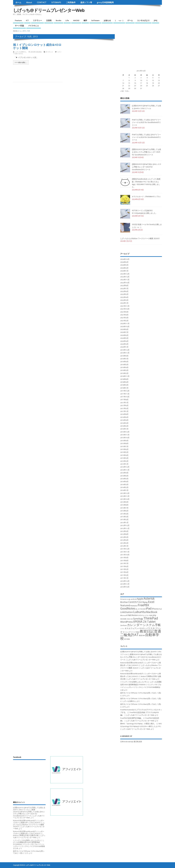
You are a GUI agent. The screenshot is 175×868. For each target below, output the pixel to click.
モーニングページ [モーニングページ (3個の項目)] (129, 632)
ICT (27, 20)
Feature (18, 20)
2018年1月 (124, 388)
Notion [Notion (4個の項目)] (135, 615)
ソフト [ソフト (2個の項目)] (122, 629)
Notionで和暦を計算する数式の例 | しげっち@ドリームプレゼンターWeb (29, 836)
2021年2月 (124, 321)
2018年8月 (124, 379)
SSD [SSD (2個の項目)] (132, 619)
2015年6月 (124, 449)
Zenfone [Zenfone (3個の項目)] (123, 625)
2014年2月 (124, 487)
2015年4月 (124, 455)
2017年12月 (125, 391)
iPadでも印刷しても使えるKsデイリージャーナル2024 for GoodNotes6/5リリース (146, 137)
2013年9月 (124, 502)
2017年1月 (124, 411)
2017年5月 (124, 408)
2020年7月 (124, 332)
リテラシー (37, 20)
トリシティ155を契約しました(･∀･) (134, 682)
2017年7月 (124, 403)
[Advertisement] (138, 49)
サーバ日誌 (19, 26)
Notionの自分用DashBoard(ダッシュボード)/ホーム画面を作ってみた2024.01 (29, 822)
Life (67, 20)
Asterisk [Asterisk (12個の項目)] (149, 598)
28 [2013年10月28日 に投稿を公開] (123, 88)
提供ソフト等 (86, 2)
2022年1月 (124, 303)
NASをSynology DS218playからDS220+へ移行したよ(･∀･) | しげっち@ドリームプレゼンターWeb (141, 726)
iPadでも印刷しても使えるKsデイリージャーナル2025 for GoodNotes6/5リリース (146, 122)
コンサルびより (143, 20)
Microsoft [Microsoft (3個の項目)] (124, 615)
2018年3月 (124, 385)
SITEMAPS (56, 2)
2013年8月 (124, 505)
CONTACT (42, 2)
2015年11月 (125, 435)
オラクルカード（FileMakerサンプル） (147, 196)
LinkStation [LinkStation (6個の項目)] (127, 612)
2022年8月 (124, 285)
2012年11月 (125, 528)
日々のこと (49, 52)
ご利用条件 (71, 2)
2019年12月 (125, 350)
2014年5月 (124, 479)
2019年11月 (125, 353)
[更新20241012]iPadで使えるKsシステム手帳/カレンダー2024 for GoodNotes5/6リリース (147, 167)
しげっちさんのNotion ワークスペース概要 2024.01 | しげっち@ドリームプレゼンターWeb (141, 668)
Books (59, 20)
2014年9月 (124, 473)
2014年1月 (124, 490)
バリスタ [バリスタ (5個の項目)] (150, 628)
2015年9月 (124, 441)
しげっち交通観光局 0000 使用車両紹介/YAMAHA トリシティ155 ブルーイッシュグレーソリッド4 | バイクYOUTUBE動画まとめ (29, 844)
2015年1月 (124, 464)
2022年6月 (124, 291)
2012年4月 (124, 540)
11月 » (127, 91)
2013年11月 (125, 496)
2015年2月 (124, 461)
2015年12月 (125, 432)
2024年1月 (124, 271)
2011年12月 (125, 549)
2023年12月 (125, 274)
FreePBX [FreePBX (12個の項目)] (143, 605)
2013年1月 (124, 523)
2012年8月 (124, 534)
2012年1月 (124, 546)
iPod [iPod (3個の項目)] (160, 609)
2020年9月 (124, 329)
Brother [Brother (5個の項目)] (124, 602)
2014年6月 (124, 476)
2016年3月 (124, 423)
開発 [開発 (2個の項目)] (128, 639)
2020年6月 (124, 335)
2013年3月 (124, 517)
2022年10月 (125, 283)
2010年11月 (125, 584)
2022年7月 (124, 288)
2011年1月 (124, 578)
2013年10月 (125, 499)
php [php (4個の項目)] (154, 615)
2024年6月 (124, 262)
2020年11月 (125, 324)
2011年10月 (125, 555)
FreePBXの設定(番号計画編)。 (132, 718)
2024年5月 (124, 265)
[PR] (156, 20)
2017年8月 (124, 400)
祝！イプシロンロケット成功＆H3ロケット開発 (37, 46)
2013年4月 (124, 514)
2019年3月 (124, 370)
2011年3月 (124, 575)
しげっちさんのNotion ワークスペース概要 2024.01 (140, 238)
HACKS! (76, 20)
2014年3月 (124, 485)
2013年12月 (125, 493)
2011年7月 (124, 563)
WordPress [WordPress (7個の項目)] (127, 622)
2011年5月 (124, 569)
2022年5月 (124, 294)
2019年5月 (124, 365)
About (29, 2)
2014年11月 (125, 470)
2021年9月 (124, 312)
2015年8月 (124, 443)
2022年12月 (125, 277)
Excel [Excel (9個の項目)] (151, 602)
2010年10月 (125, 587)
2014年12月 (125, 467)
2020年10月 (125, 327)
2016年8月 (124, 414)
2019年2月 (124, 373)
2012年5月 (124, 537)
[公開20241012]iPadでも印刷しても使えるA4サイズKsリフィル (29, 809)
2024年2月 (124, 268)
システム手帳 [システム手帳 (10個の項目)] (152, 625)
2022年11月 (125, 280)
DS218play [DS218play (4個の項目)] (143, 602)
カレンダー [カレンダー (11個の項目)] (135, 625)
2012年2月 (124, 543)
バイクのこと (34, 26)
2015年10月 (125, 438)
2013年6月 (124, 511)
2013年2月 (124, 520)
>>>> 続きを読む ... (21, 62)
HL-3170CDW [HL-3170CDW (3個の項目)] (140, 609)
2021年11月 (125, 306)
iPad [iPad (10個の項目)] (149, 608)
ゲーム (130, 20)
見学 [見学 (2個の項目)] (125, 639)
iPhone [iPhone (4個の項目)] (155, 609)
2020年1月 (124, 347)
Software (95, 20)
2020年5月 (124, 338)
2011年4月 (124, 572)
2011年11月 (125, 552)
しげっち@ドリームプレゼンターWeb (49, 10)
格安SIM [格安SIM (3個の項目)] (142, 635)
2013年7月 (124, 508)
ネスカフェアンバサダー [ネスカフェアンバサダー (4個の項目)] (135, 628)
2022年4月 (124, 297)
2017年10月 (125, 397)
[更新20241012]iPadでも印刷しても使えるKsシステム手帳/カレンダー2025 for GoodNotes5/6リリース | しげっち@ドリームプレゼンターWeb (141, 657)
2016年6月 (124, 417)
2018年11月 (125, 376)
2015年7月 (124, 446)
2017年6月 (124, 405)
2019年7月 (124, 359)
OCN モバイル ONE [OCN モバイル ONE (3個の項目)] (145, 615)
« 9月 (122, 91)
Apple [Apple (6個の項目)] (140, 599)
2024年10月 (125, 259)
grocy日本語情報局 (105, 2)
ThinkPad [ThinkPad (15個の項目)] (151, 618)
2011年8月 (124, 561)
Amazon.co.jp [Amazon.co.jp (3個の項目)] (125, 599)
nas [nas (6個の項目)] (129, 615)
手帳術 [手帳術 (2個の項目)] (137, 632)
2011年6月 (124, 566)
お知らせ (107, 20)
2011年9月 (124, 558)
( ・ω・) (119, 20)
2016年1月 (124, 429)
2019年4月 (124, 367)
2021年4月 (124, 315)
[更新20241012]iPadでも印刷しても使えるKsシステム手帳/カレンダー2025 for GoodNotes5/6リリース (146, 152)
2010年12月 (125, 581)
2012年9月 (124, 531)
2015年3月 (124, 458)
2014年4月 (124, 482)
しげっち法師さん (21, 52)
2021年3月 (124, 318)
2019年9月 (124, 356)
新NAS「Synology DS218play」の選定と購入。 (138, 724)
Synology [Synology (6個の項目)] (138, 619)
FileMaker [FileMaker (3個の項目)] (134, 606)
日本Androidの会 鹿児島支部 (131, 742)
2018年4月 (124, 382)
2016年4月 (124, 420)
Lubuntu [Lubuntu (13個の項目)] (140, 612)
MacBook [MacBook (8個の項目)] (152, 612)
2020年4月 (124, 341)
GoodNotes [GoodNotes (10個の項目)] (128, 608)
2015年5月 (124, 452)
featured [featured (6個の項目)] (125, 605)
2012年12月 (125, 525)
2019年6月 (124, 362)
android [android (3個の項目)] (134, 599)
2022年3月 (124, 300)
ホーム (18, 2)
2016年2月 (124, 426)
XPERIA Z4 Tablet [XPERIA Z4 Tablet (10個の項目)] (144, 622)
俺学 (85, 20)
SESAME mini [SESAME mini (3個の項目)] (125, 619)
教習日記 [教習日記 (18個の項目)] (147, 631)
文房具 (49, 20)
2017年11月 (125, 394)
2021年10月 (125, 309)
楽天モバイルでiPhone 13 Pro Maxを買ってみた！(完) (141, 693)
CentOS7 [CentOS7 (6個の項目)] (133, 602)
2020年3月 (124, 344)
